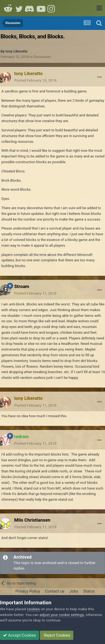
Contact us (55, 591)
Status (89, 591)
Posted (35, 80)
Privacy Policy (28, 591)
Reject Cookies (57, 635)
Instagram (52, 8)
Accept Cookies (19, 635)
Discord (30, 8)
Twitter (19, 8)
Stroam (22, 286)
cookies (33, 609)
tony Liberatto (16, 51)
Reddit (8, 8)
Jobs (74, 591)
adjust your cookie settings (62, 615)
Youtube (41, 8)
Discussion (42, 57)
